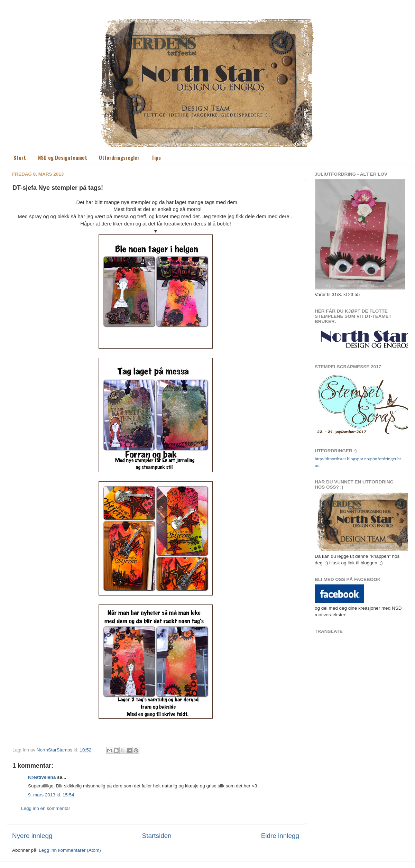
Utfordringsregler (119, 157)
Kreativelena (42, 777)
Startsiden (157, 836)
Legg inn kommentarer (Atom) (70, 850)
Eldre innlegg (280, 836)
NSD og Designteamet (63, 157)
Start (20, 157)
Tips (156, 157)
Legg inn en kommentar (46, 808)
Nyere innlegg (32, 836)
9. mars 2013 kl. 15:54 (51, 795)
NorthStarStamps (55, 750)
